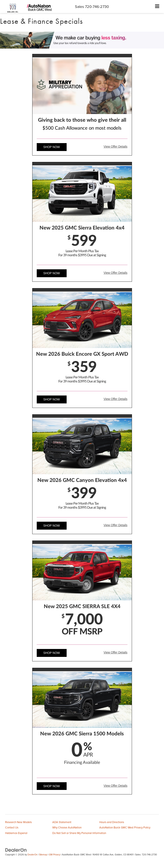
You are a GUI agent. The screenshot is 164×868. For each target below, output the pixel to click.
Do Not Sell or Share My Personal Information (79, 833)
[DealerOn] (16, 850)
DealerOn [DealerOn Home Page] (32, 855)
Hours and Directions (112, 822)
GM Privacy (55, 855)
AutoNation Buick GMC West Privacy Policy (125, 827)
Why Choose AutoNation (67, 827)
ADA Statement (62, 822)
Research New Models (18, 822)
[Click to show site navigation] (157, 7)
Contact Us (12, 827)
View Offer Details (116, 147)
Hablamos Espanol (16, 833)
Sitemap (43, 855)
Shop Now (52, 147)
